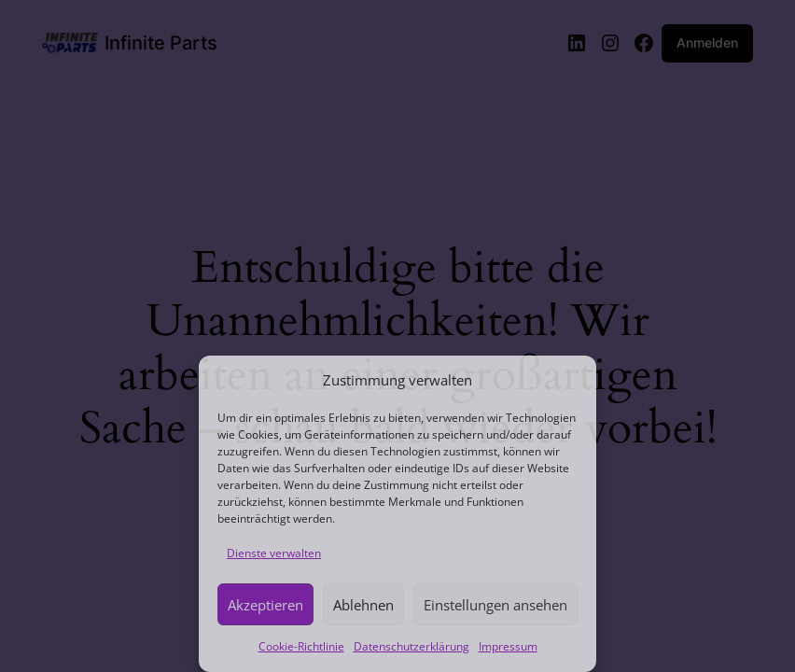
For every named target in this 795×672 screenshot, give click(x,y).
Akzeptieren (265, 605)
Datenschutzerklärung (411, 646)
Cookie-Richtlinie (301, 646)
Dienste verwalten (274, 553)
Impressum (508, 646)
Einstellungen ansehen (495, 605)
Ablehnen (363, 605)
